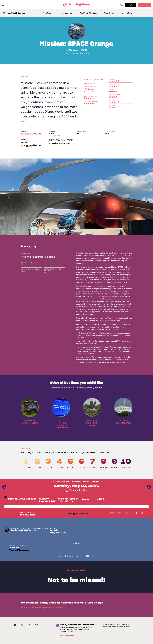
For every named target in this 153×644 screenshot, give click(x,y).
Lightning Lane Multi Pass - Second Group (31, 146)
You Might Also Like (88, 13)
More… (24, 121)
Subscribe (145, 5)
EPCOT (84, 50)
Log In (130, 5)
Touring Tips (67, 13)
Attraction (74, 50)
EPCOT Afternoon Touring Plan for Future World (44, 608)
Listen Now (69, 636)
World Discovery (27, 134)
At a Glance (48, 13)
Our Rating (127, 13)
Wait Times (109, 13)
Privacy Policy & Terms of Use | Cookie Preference (116, 627)
